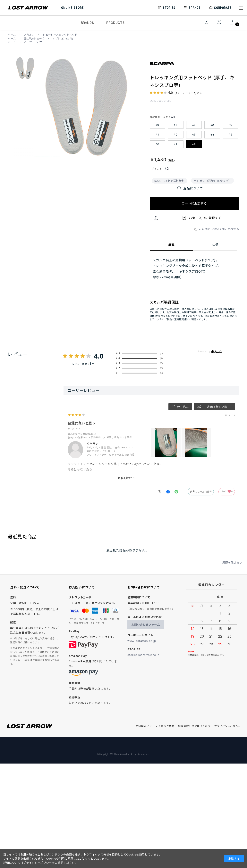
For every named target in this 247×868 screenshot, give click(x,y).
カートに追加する (194, 203)
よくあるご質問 (165, 726)
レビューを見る (192, 93)
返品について (190, 188)
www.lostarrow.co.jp (142, 641)
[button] (241, 8)
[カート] (234, 24)
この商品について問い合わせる (219, 229)
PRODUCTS (115, 23)
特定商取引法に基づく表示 (194, 726)
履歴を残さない (232, 562)
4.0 (99, 356)
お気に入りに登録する (205, 218)
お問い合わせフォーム (146, 625)
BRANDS (87, 23)
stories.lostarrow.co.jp (144, 655)
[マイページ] (219, 24)
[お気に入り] (204, 24)
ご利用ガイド (144, 726)
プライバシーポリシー (227, 726)
